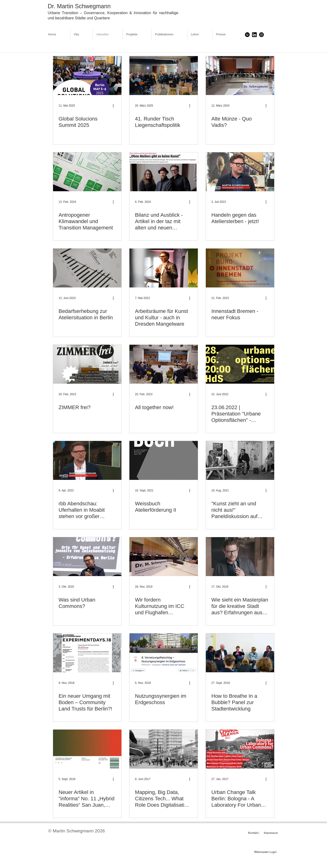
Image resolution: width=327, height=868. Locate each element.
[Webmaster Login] (266, 852)
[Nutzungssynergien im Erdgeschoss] (164, 653)
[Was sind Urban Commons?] (87, 557)
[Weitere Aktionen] (115, 106)
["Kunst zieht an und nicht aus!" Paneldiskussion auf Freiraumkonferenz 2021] (240, 460)
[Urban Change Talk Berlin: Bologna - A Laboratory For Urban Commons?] (240, 749)
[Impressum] (269, 833)
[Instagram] (261, 35)
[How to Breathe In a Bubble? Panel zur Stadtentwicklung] (240, 653)
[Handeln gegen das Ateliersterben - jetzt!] (240, 172)
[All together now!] (164, 364)
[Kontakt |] (254, 833)
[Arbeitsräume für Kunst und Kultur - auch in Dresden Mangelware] (164, 268)
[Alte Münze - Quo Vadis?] (240, 76)
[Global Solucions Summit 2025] (87, 76)
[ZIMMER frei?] (87, 364)
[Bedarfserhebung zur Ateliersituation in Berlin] (87, 268)
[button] (137, 34)
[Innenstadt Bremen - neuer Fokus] (240, 268)
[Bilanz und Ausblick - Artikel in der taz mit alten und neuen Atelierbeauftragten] (164, 172)
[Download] (247, 35)
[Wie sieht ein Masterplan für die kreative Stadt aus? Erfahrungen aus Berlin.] (240, 557)
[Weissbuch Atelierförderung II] (164, 460)
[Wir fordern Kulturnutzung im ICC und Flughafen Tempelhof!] (164, 557)
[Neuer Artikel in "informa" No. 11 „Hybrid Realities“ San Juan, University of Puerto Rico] (87, 749)
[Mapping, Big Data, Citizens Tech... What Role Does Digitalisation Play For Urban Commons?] (164, 749)
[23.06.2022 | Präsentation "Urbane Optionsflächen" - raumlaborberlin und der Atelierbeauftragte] (240, 364)
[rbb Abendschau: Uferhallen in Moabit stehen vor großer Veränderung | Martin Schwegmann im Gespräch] (87, 460)
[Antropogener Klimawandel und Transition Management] (87, 172)
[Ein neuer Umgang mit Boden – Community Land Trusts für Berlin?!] (87, 653)
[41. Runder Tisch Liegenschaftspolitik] (164, 76)
